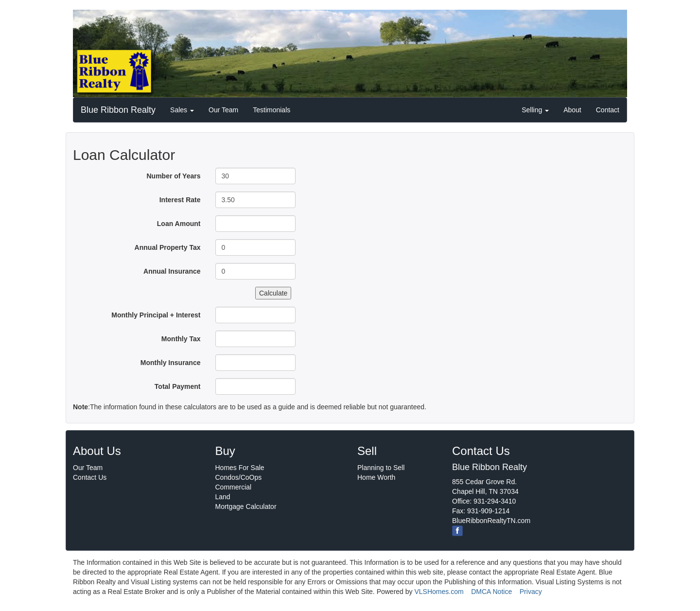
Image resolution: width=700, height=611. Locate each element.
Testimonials (271, 110)
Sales (182, 110)
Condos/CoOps (239, 477)
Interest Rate (180, 200)
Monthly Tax (181, 339)
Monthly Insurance (171, 363)
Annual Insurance (172, 271)
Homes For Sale (240, 468)
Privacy (531, 592)
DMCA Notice (491, 592)
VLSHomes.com (439, 592)
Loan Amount (179, 224)
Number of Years (173, 176)
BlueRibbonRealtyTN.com (491, 521)
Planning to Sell (381, 468)
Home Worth (376, 477)
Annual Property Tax (168, 247)
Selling (535, 110)
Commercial (234, 487)
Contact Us (90, 477)
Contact (608, 110)
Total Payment (178, 386)
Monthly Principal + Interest (156, 315)
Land (223, 497)
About (572, 110)
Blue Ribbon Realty (118, 110)
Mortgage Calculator (246, 506)
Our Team (223, 110)
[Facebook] (457, 531)
